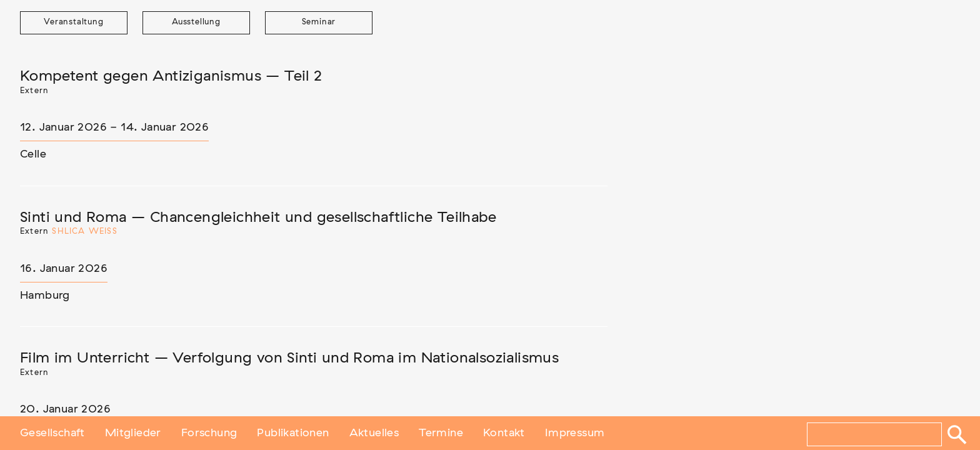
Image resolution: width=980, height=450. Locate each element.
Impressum (575, 433)
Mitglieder (133, 433)
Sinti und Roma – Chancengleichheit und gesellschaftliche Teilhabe (258, 217)
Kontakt (504, 433)
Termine (441, 433)
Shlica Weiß (84, 232)
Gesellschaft (52, 433)
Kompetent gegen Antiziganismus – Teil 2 (171, 76)
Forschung (209, 433)
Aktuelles (374, 433)
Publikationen (293, 433)
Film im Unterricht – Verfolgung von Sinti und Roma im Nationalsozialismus (289, 358)
